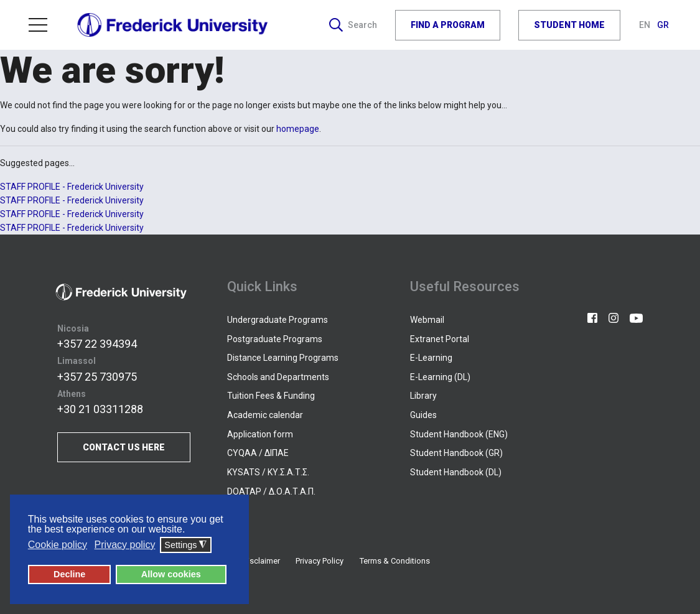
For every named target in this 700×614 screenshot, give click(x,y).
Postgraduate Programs (275, 339)
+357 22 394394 (97, 344)
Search (353, 25)
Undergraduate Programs (278, 320)
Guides (423, 415)
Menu (38, 25)
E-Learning (431, 358)
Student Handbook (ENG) (459, 434)
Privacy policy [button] (125, 545)
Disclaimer (261, 561)
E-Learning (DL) (440, 377)
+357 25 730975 (97, 377)
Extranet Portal (440, 339)
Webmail (427, 320)
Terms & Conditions (395, 561)
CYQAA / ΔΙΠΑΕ (258, 453)
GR (663, 25)
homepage (298, 129)
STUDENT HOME (569, 25)
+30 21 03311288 (100, 409)
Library (423, 396)
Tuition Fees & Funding (271, 396)
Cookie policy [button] (58, 545)
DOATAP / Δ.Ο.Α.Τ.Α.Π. (271, 491)
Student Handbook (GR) (456, 453)
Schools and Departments (278, 377)
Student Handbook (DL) (456, 472)
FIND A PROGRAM (448, 25)
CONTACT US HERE (124, 447)
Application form (260, 434)
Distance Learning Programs (283, 358)
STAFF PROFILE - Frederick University (72, 187)
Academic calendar (265, 415)
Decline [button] (69, 574)
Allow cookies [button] (171, 574)
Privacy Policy (320, 561)
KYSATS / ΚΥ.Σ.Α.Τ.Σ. (268, 472)
